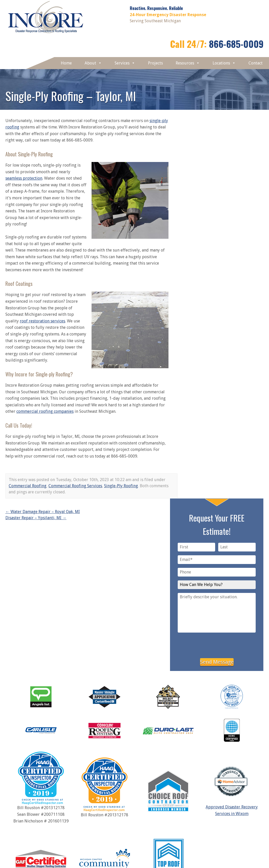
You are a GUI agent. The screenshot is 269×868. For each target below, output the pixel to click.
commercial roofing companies (45, 411)
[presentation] (217, 644)
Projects (155, 63)
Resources (188, 63)
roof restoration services (42, 321)
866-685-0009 (236, 44)
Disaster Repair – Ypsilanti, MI (36, 518)
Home (66, 63)
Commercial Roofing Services (75, 486)
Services (125, 63)
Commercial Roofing (28, 486)
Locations (224, 63)
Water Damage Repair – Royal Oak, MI (43, 512)
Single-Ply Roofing (121, 486)
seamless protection (24, 178)
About (93, 63)
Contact (256, 63)
